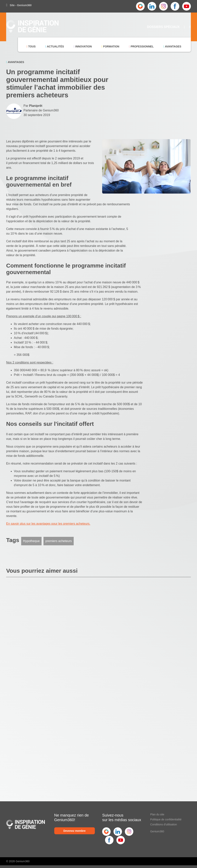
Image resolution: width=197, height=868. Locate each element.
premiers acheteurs (59, 541)
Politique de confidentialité (166, 819)
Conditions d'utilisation (164, 824)
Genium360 (157, 831)
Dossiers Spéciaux (163, 27)
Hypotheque (31, 541)
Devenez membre (75, 831)
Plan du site (157, 814)
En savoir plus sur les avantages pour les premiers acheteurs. (48, 524)
